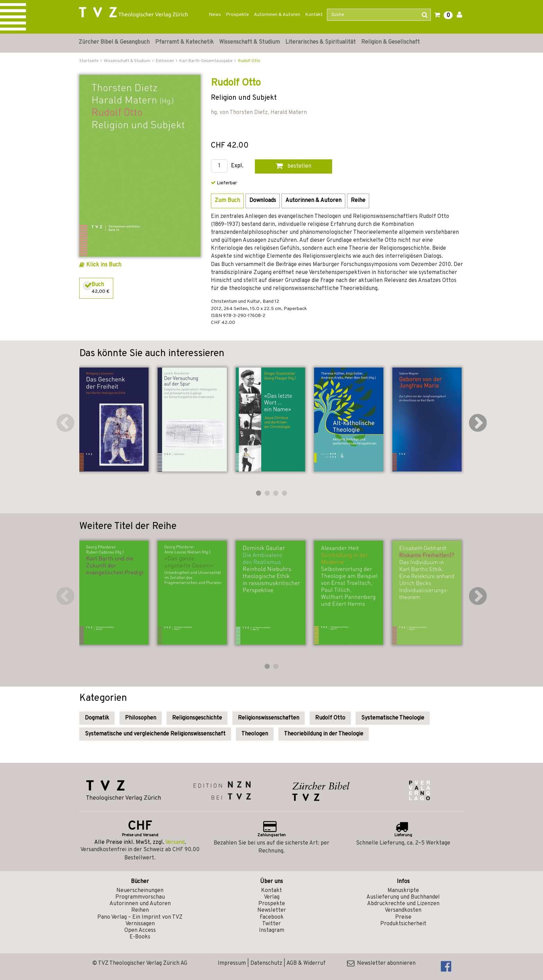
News (215, 15)
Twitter (271, 924)
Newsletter (272, 910)
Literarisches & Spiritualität (321, 42)
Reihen (140, 910)
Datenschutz (266, 963)
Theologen (255, 734)
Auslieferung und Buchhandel (403, 897)
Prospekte (237, 15)
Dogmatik (97, 718)
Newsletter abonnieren (381, 963)
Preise (403, 917)
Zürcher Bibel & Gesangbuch (114, 42)
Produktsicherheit (403, 924)
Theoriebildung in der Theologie (324, 734)
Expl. (237, 166)
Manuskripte (403, 891)
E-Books (140, 937)
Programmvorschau (140, 897)
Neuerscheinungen (140, 891)
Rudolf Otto (249, 61)
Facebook (272, 917)
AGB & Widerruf (306, 963)
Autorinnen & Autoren (277, 15)
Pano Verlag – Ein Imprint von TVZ (140, 917)
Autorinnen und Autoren (140, 904)
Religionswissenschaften (269, 718)
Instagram (272, 930)
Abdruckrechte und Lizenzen (403, 904)
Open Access (140, 930)
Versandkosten (403, 910)
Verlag (272, 897)
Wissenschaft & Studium (250, 42)
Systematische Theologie (393, 718)
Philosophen (141, 718)
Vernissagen (140, 924)
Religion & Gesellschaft (390, 42)
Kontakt (314, 15)
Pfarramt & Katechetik (184, 42)
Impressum (232, 963)
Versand (175, 842)
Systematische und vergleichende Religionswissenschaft (155, 734)
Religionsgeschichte (197, 718)
